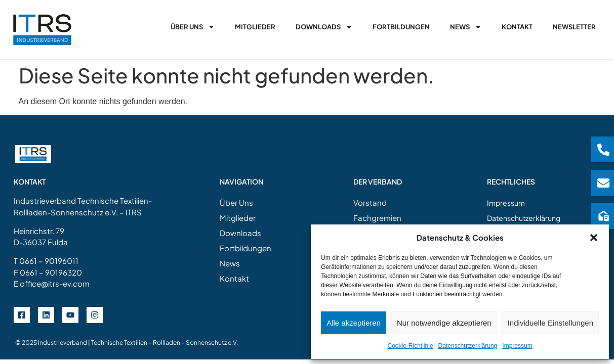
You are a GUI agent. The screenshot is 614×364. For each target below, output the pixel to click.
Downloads (324, 27)
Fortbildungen (401, 27)
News (466, 27)
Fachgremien (377, 218)
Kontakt (517, 27)
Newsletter (574, 27)
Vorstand (370, 202)
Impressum (517, 346)
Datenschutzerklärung (468, 346)
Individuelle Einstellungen (550, 323)
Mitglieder (255, 27)
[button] (594, 238)
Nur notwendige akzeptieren (444, 323)
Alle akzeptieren (354, 323)
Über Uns (193, 27)
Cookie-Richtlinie (411, 346)
